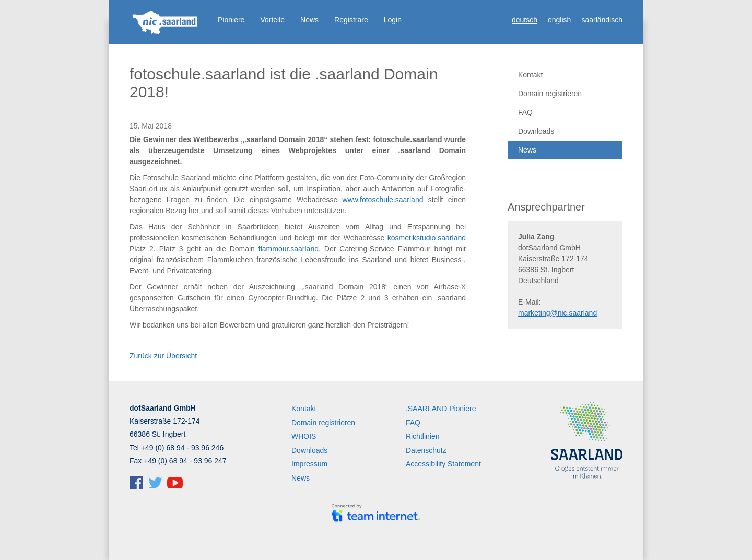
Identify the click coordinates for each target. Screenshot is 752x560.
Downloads (536, 131)
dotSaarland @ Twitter (155, 483)
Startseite (166, 23)
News (309, 20)
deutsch (525, 20)
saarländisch (602, 20)
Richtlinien (423, 436)
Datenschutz (426, 450)
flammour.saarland (289, 249)
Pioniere (231, 20)
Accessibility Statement (443, 464)
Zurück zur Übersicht (163, 356)
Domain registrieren (550, 94)
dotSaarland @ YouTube (175, 483)
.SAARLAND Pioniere (441, 409)
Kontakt (530, 75)
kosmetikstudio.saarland (427, 238)
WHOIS (304, 436)
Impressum (309, 464)
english (559, 20)
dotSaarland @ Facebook (136, 483)
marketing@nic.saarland (557, 313)
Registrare (351, 20)
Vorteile (272, 20)
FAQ (525, 112)
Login (393, 20)
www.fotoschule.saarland (383, 200)
